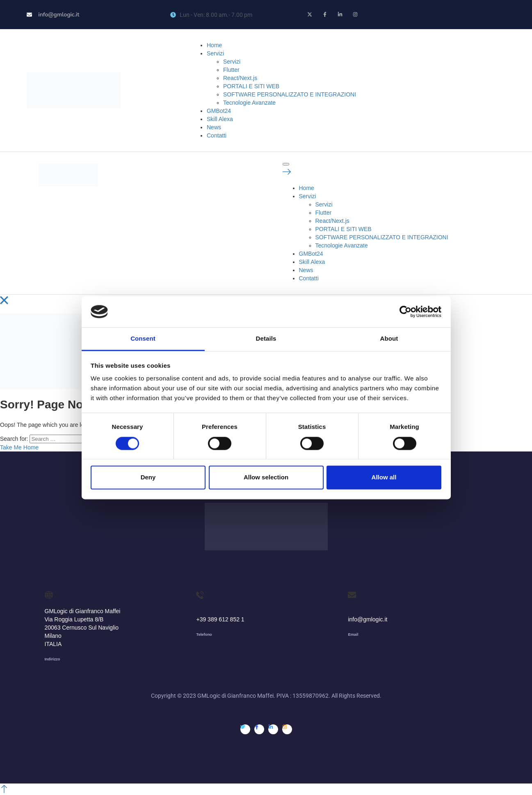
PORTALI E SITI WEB (251, 86)
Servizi (215, 53)
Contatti (217, 135)
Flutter (231, 70)
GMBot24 (219, 111)
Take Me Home (19, 447)
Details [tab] (266, 339)
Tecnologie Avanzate (249, 103)
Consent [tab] (143, 339)
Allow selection (266, 478)
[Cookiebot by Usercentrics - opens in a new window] (405, 312)
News (214, 127)
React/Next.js (240, 78)
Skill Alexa (220, 119)
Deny (148, 478)
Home (214, 45)
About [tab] (389, 339)
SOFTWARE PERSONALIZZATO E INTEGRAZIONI (290, 94)
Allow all (384, 478)
